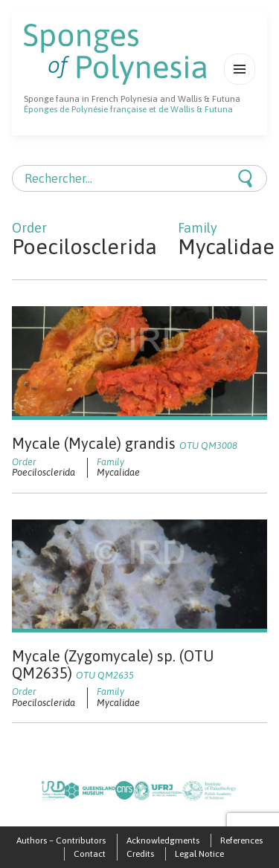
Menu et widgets (240, 84)
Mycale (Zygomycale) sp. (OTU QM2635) (113, 664)
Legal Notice (199, 854)
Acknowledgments (163, 841)
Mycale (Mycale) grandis (125, 443)
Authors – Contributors (61, 841)
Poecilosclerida (44, 472)
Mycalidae (118, 472)
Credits (140, 854)
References (241, 841)
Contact (90, 854)
